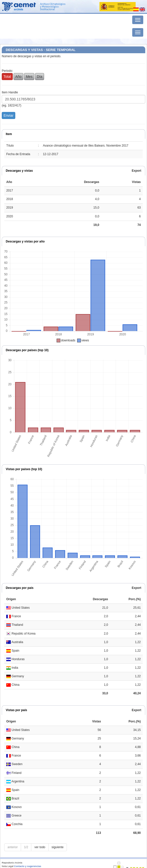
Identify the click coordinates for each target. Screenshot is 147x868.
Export (136, 171)
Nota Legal (8, 866)
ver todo (40, 847)
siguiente (58, 847)
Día (40, 77)
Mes (29, 77)
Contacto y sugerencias (28, 866)
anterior (13, 847)
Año (18, 77)
